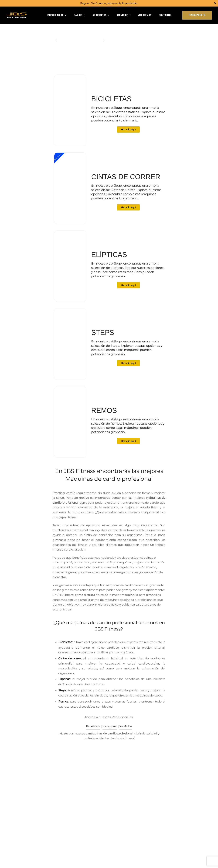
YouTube (126, 730)
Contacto (165, 15)
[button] (56, 43)
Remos (63, 705)
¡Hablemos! (145, 15)
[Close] (215, 3)
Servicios (124, 15)
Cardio (79, 15)
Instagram (110, 730)
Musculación (57, 15)
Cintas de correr (70, 662)
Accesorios (101, 15)
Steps (62, 694)
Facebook (93, 730)
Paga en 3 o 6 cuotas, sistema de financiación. (109, 3)
